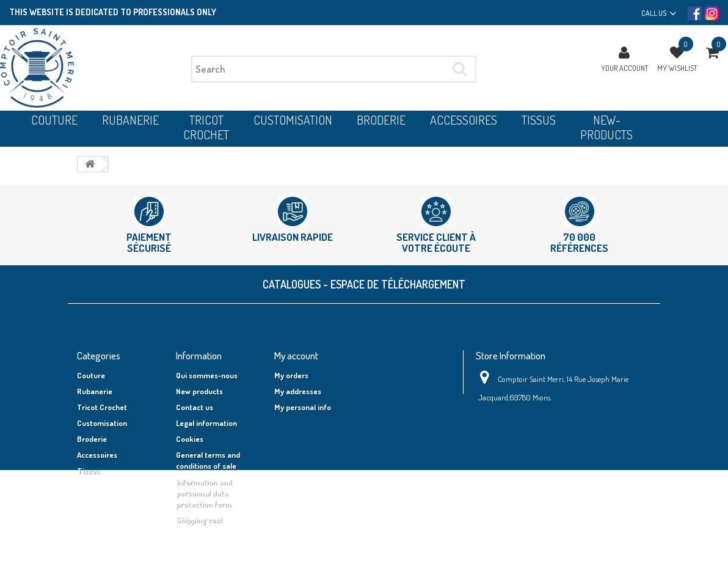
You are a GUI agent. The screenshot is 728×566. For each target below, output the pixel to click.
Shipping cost (199, 520)
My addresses (298, 391)
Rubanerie (95, 391)
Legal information (206, 423)
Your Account (624, 68)
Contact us (195, 407)
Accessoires (97, 455)
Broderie (92, 439)
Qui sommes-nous (207, 375)
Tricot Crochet (102, 407)
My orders (291, 375)
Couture (91, 375)
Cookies (190, 439)
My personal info (303, 407)
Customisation (102, 423)
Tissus (88, 471)
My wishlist (677, 68)
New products (199, 391)
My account (296, 355)
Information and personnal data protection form (204, 493)
